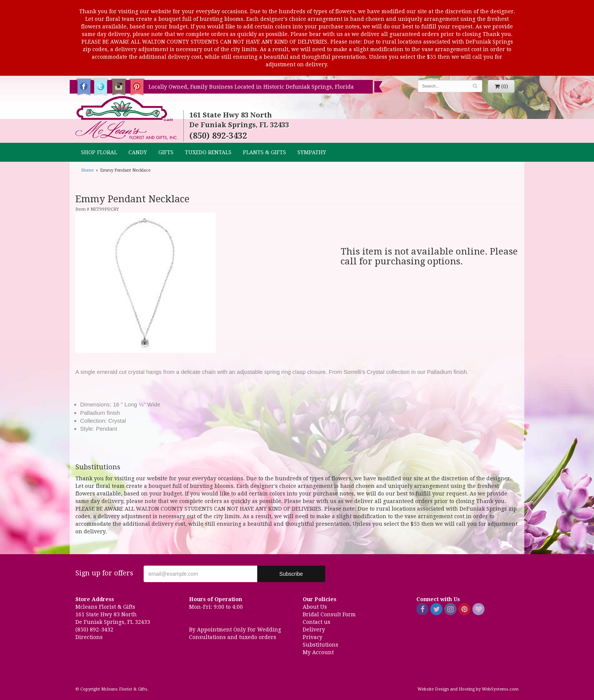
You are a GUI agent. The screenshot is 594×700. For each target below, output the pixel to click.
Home (87, 170)
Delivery (314, 630)
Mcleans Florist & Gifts (127, 118)
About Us (315, 607)
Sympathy (312, 152)
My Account (318, 652)
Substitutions (320, 645)
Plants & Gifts (264, 152)
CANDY (138, 152)
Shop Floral (99, 152)
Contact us (317, 622)
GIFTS (166, 152)
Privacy (313, 637)
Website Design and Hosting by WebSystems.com (468, 689)
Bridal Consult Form (329, 614)
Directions (89, 637)
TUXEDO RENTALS (208, 152)
